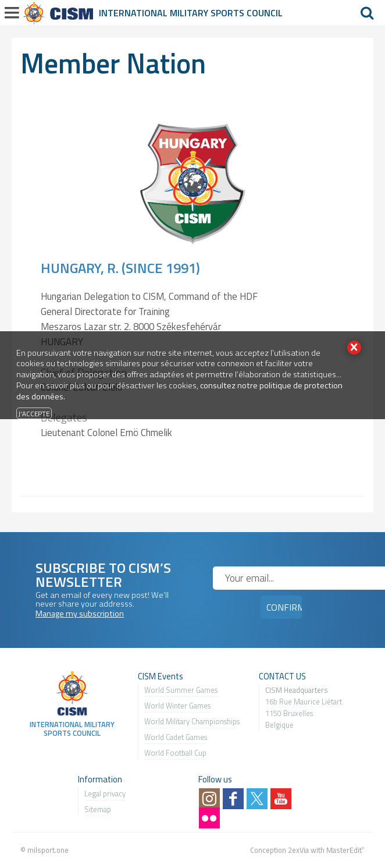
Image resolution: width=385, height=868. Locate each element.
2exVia (298, 850)
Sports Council (247, 13)
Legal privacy (105, 793)
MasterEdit (344, 850)
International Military (155, 13)
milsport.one (48, 850)
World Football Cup (175, 753)
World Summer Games (181, 690)
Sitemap (98, 809)
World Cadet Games (176, 737)
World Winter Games (177, 706)
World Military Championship (190, 721)
